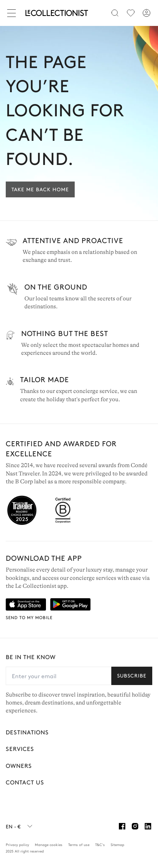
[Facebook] (122, 826)
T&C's (100, 845)
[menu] (131, 13)
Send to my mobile (29, 617)
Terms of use (79, 845)
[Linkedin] (148, 826)
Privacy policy (17, 845)
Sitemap (117, 845)
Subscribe (132, 675)
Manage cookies (49, 845)
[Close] (13, 13)
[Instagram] (135, 826)
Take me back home (40, 189)
